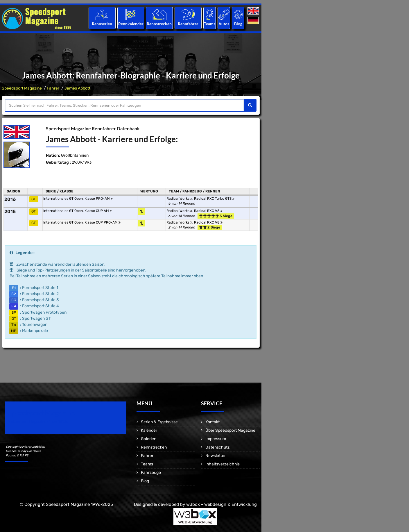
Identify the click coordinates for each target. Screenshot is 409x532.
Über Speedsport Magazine (230, 430)
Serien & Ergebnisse (159, 422)
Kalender (149, 430)
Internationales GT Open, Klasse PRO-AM (78, 199)
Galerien (149, 439)
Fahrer (53, 88)
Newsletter (216, 456)
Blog (238, 24)
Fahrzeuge (151, 473)
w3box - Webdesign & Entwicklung (221, 504)
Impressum (216, 439)
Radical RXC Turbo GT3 (214, 199)
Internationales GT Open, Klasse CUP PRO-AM (82, 222)
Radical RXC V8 (208, 211)
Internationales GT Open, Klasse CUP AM (78, 211)
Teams (210, 24)
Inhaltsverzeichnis (223, 464)
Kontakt (212, 422)
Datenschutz (217, 447)
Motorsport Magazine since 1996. (38, 422)
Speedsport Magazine (22, 88)
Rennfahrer (188, 24)
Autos (224, 24)
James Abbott (77, 88)
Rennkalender (131, 24)
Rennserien (102, 24)
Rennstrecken (159, 24)
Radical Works (179, 199)
